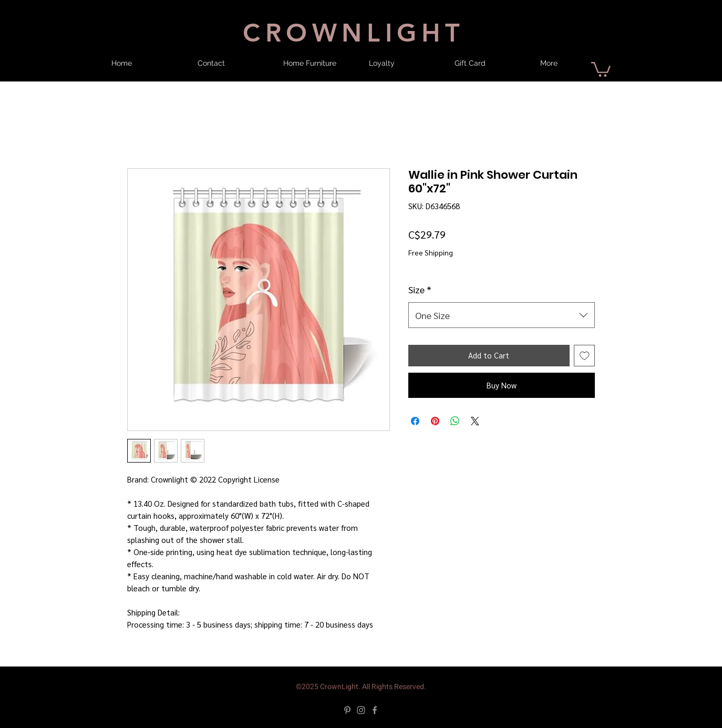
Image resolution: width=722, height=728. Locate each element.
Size (420, 289)
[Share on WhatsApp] (455, 421)
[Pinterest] (347, 710)
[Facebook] (375, 710)
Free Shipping (431, 252)
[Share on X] (475, 421)
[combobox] (502, 315)
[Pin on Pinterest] (435, 421)
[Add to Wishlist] (585, 356)
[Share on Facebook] (415, 421)
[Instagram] (361, 710)
